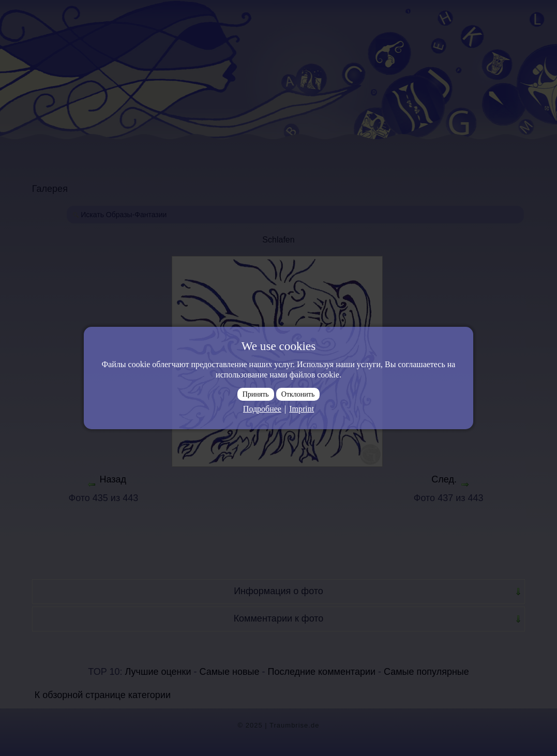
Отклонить (298, 394)
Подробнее (262, 409)
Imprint (302, 409)
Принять (256, 394)
